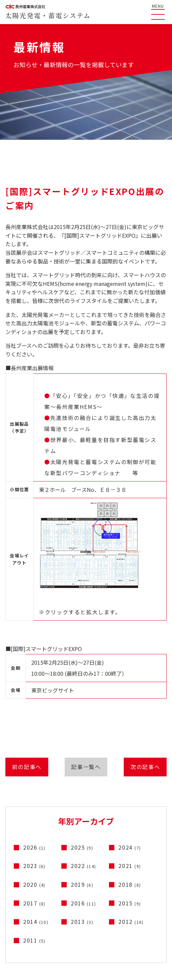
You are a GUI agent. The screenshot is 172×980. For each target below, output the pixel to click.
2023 (34, 868)
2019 (82, 887)
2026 (34, 850)
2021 (130, 868)
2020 (34, 887)
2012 (131, 924)
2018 (130, 887)
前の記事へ (24, 768)
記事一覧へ (86, 768)
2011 (34, 943)
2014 (36, 924)
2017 (34, 905)
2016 (83, 905)
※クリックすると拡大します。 (89, 558)
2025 (82, 850)
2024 (130, 850)
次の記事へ (148, 768)
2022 (83, 868)
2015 (130, 905)
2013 (82, 924)
